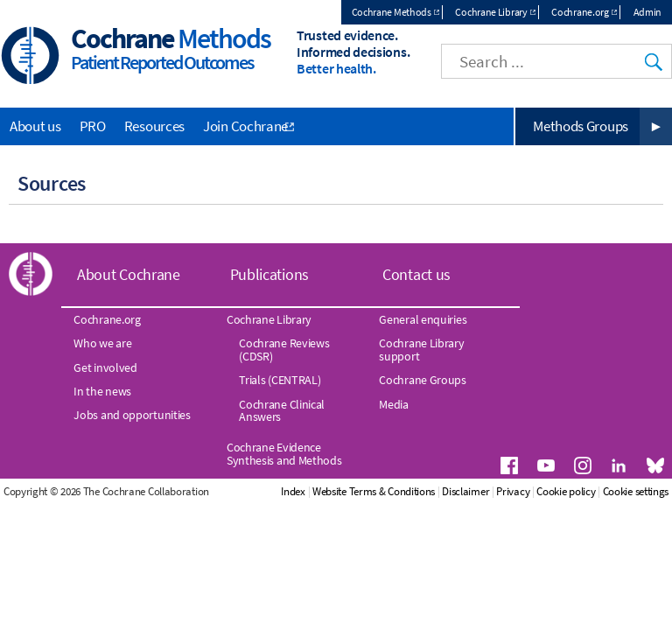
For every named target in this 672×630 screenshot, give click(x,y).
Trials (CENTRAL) (280, 380)
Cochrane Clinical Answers (282, 410)
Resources (154, 126)
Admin (648, 12)
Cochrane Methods (392, 12)
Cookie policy (566, 491)
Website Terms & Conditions (374, 491)
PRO (93, 126)
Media (394, 404)
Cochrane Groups (423, 380)
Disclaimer (465, 491)
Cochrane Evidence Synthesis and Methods (284, 453)
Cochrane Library (491, 12)
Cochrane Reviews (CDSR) (284, 349)
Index (293, 491)
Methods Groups (581, 126)
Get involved (105, 367)
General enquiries (423, 319)
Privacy (513, 491)
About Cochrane (129, 274)
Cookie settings (636, 491)
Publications (269, 274)
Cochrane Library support (421, 349)
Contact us (416, 274)
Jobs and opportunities (132, 415)
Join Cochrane (245, 126)
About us (35, 126)
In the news (102, 391)
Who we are (102, 343)
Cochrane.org (580, 12)
